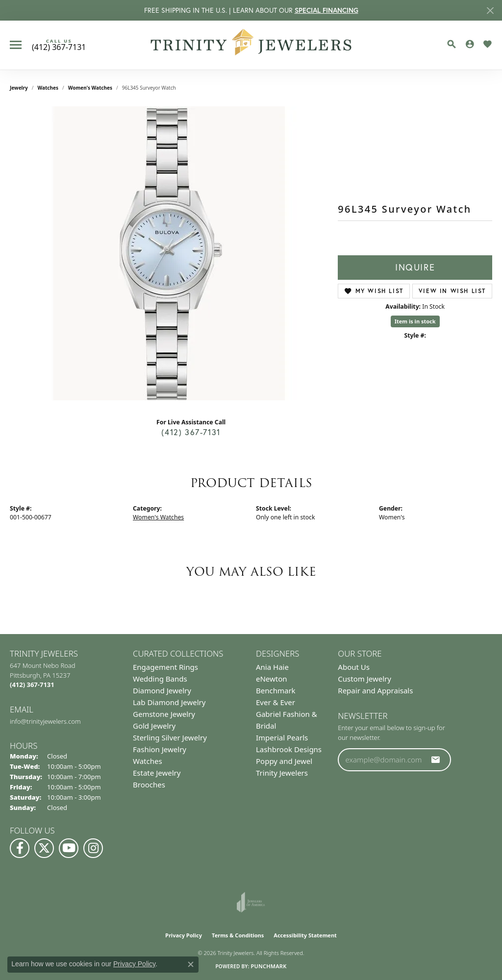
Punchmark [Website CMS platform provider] (268, 966)
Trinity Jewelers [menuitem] (282, 773)
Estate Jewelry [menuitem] (157, 773)
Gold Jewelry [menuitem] (154, 726)
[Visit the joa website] (251, 902)
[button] (452, 44)
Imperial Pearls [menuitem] (282, 737)
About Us (354, 667)
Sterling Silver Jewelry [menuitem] (170, 737)
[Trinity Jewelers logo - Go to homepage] (251, 45)
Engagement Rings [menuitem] (165, 667)
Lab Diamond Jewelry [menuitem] (169, 702)
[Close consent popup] (191, 964)
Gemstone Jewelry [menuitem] (164, 714)
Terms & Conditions (238, 935)
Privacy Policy (184, 935)
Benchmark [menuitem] (276, 690)
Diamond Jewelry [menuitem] (162, 690)
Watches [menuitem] (148, 761)
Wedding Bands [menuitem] (160, 679)
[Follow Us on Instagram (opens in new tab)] (93, 848)
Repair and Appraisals (375, 690)
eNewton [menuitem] (272, 679)
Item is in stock (415, 321)
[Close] (490, 11)
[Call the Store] (32, 685)
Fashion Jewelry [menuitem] (160, 749)
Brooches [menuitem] (149, 784)
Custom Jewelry (364, 679)
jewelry (19, 88)
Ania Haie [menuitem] (272, 667)
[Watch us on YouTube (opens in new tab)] (69, 848)
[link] (59, 45)
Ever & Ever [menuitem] (276, 702)
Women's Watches (90, 88)
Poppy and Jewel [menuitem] (284, 761)
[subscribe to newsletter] (436, 759)
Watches (48, 88)
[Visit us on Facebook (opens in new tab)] (20, 848)
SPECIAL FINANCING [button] (326, 10)
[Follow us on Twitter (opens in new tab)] (44, 848)
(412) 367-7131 (191, 432)
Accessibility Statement (305, 935)
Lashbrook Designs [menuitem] (289, 749)
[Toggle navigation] (16, 45)
